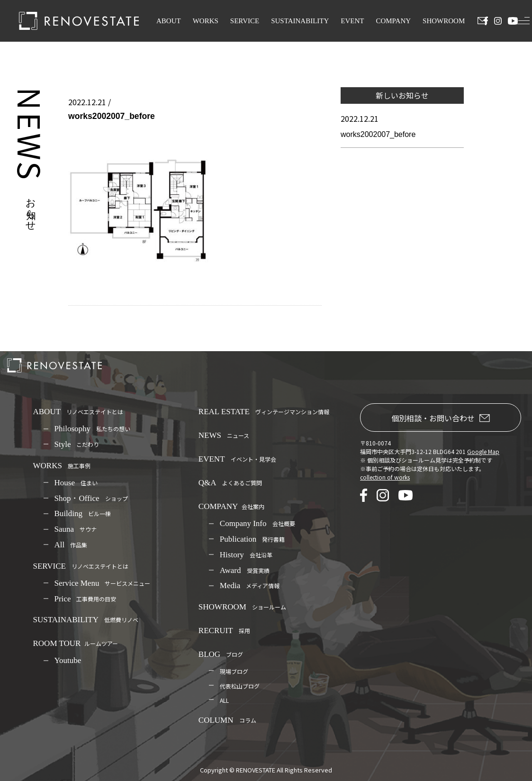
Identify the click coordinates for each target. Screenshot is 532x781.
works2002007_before (378, 134)
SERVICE (245, 21)
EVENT (352, 21)
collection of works (385, 477)
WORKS (206, 21)
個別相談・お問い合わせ (441, 418)
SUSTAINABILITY (300, 21)
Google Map (483, 451)
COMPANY (393, 21)
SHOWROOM (444, 21)
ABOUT (169, 21)
